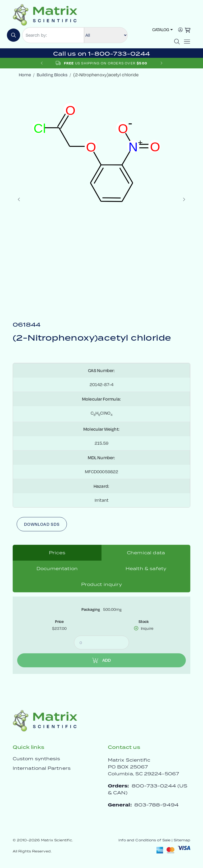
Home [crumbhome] (25, 75)
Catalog (161, 30)
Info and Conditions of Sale (144, 840)
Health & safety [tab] (146, 569)
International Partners (42, 768)
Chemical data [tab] (146, 553)
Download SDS (42, 524)
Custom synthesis (36, 759)
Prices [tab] (57, 553)
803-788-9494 (156, 805)
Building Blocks (52, 75)
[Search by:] (53, 35)
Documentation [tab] (57, 569)
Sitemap (182, 840)
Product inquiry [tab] (101, 584)
